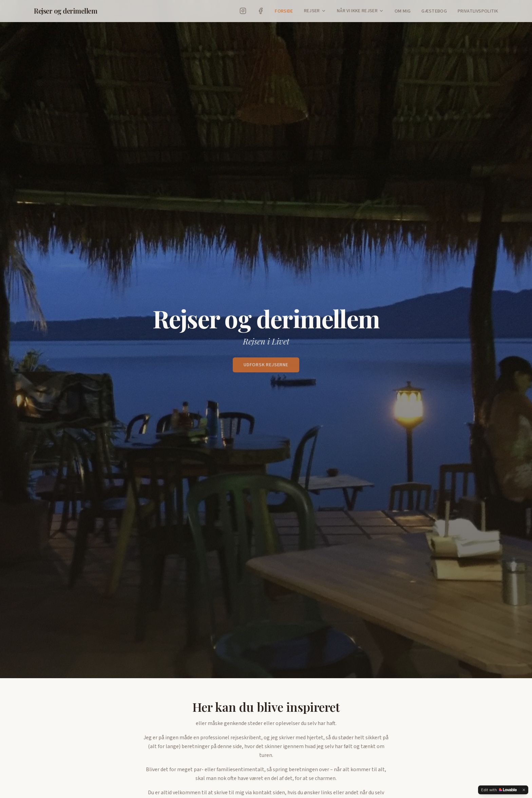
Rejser (312, 11)
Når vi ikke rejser (357, 11)
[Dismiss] (524, 790)
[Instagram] (243, 11)
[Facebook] (261, 11)
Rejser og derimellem (65, 11)
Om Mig (403, 11)
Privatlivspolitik (478, 11)
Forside (284, 11)
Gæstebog (434, 11)
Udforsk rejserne (266, 365)
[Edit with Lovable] (499, 790)
